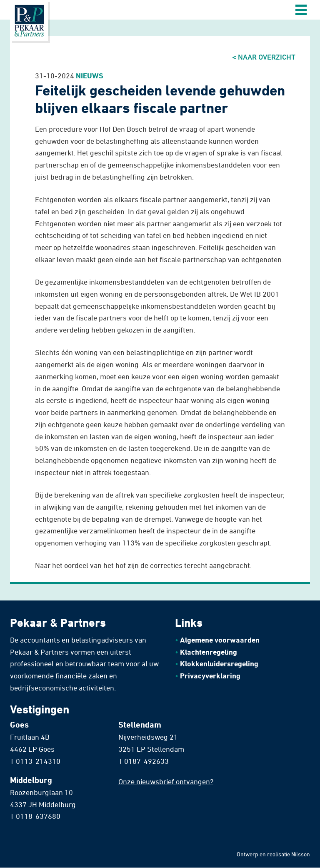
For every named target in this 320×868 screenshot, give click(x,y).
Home (29, 20)
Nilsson (301, 854)
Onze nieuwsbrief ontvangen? (166, 781)
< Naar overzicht (264, 57)
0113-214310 (38, 761)
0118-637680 (38, 816)
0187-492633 (146, 761)
